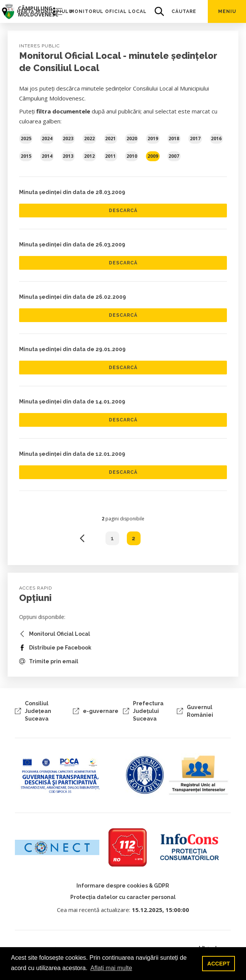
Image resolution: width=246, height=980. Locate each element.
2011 (110, 156)
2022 (89, 138)
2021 (110, 138)
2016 (216, 138)
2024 (47, 138)
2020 (132, 138)
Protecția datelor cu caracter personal (123, 897)
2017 (195, 138)
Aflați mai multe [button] (111, 968)
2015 (26, 156)
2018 (174, 138)
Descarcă (123, 211)
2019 (153, 138)
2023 (68, 138)
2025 (26, 138)
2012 (89, 156)
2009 (153, 156)
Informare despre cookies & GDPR (123, 886)
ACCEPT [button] (219, 964)
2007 (174, 156)
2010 (132, 156)
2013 (68, 156)
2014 (47, 156)
